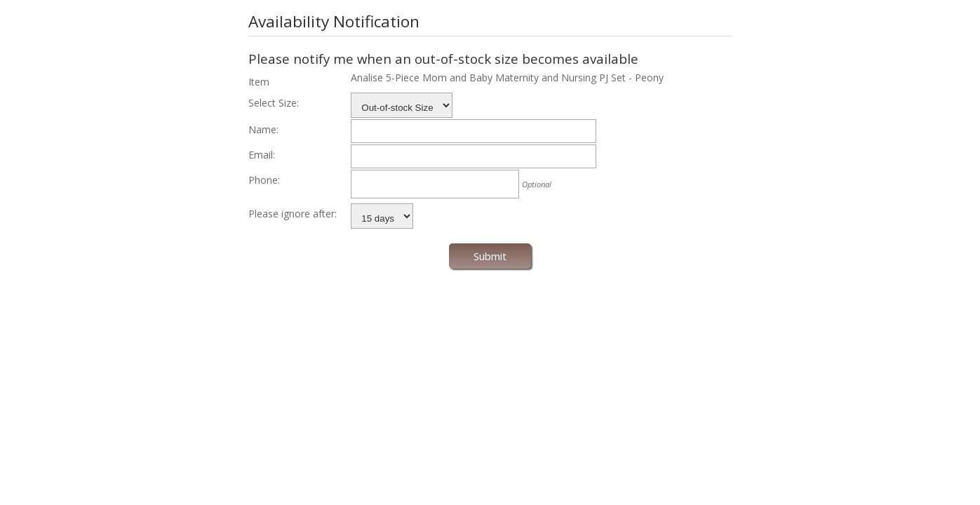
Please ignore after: (293, 214)
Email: (262, 155)
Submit (490, 256)
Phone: (264, 180)
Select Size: (274, 103)
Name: (263, 129)
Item (259, 82)
